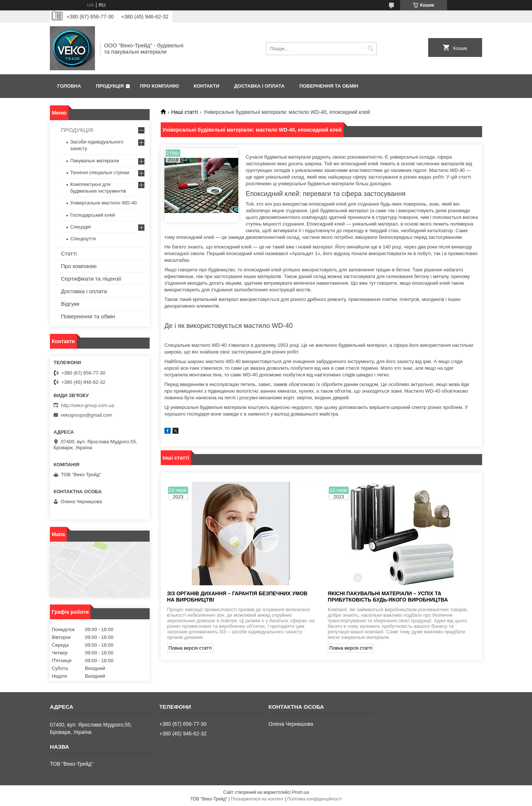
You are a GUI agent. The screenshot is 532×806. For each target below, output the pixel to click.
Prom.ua (301, 792)
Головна (69, 86)
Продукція (110, 86)
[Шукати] (370, 49)
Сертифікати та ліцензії (91, 279)
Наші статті (185, 112)
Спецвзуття (83, 239)
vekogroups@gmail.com (86, 415)
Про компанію (160, 86)
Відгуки (70, 304)
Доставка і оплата (259, 86)
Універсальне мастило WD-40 (103, 203)
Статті (69, 253)
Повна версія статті (190, 648)
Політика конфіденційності (314, 799)
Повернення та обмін (329, 86)
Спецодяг (81, 227)
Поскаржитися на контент (257, 799)
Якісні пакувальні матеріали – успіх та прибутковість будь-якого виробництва (388, 597)
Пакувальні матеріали (95, 161)
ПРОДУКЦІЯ (77, 130)
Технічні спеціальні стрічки (100, 172)
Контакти (207, 86)
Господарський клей (93, 215)
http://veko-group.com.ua (88, 405)
